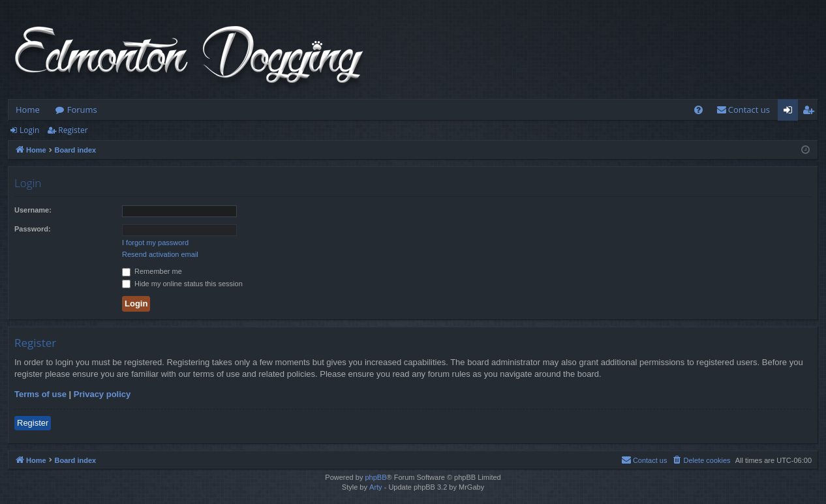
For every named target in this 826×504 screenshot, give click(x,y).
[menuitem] (698, 110)
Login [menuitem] (790, 112)
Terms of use (40, 394)
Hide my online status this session (182, 284)
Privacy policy (102, 394)
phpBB (375, 477)
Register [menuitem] (811, 112)
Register (73, 130)
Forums (82, 110)
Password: (33, 229)
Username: (33, 210)
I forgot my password (155, 243)
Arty (376, 487)
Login (29, 130)
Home (28, 110)
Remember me (152, 271)
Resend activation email (160, 254)
